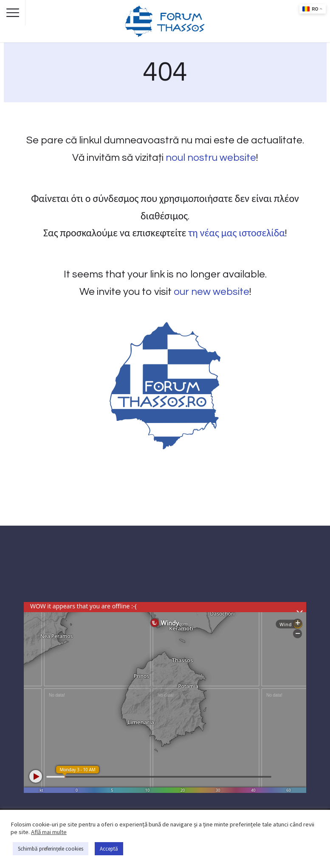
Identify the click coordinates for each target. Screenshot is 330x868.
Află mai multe (49, 832)
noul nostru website (211, 158)
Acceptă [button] (109, 849)
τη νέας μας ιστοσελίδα (236, 233)
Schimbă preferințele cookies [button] (51, 849)
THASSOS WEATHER (165, 570)
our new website (212, 292)
